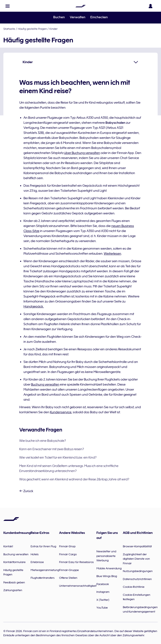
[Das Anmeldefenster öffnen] (151, 6)
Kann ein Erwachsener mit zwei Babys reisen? (52, 449)
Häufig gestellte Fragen (32, 29)
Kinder (53, 29)
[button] (8, 6)
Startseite (9, 29)
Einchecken (99, 17)
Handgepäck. (34, 306)
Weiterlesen (112, 254)
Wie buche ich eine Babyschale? (43, 441)
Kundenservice (61, 412)
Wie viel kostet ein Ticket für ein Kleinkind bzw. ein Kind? (58, 458)
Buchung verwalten (45, 385)
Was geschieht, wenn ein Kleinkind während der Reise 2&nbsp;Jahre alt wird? (74, 479)
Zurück (26, 491)
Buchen (59, 17)
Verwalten (78, 17)
